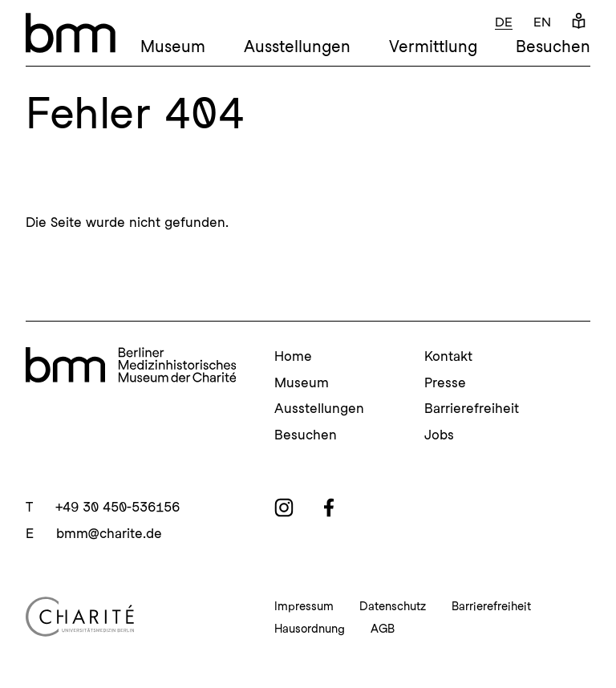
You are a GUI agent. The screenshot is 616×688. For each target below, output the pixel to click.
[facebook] (329, 508)
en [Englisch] (542, 22)
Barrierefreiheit (472, 408)
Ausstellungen (297, 47)
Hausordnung (310, 629)
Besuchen (553, 47)
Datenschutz (393, 606)
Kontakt (448, 356)
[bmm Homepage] (131, 367)
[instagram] (284, 508)
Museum (173, 47)
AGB (383, 629)
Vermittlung (433, 47)
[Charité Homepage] (131, 617)
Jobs (439, 435)
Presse (445, 382)
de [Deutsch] (504, 22)
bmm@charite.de (109, 533)
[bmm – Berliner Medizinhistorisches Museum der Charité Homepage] (71, 33)
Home (293, 356)
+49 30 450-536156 (118, 507)
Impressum (304, 606)
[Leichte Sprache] (579, 22)
